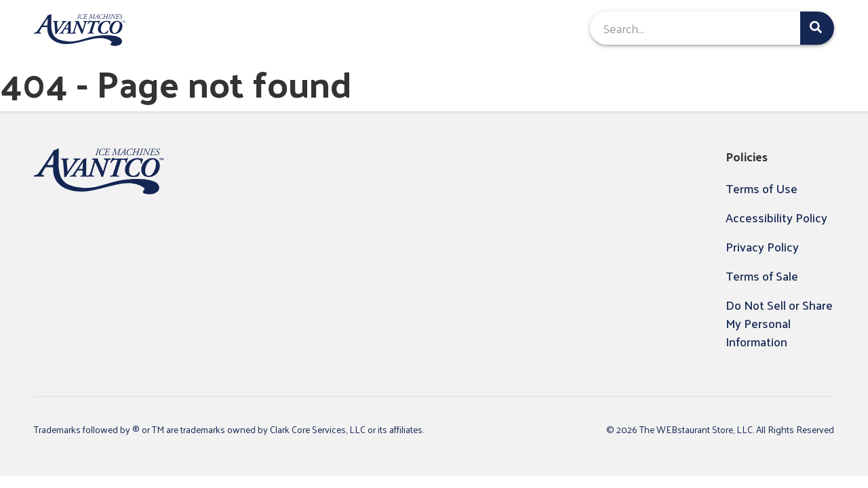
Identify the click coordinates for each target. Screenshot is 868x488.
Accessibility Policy (776, 217)
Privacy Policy (762, 246)
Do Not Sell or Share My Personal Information (779, 323)
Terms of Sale (762, 276)
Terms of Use (762, 188)
